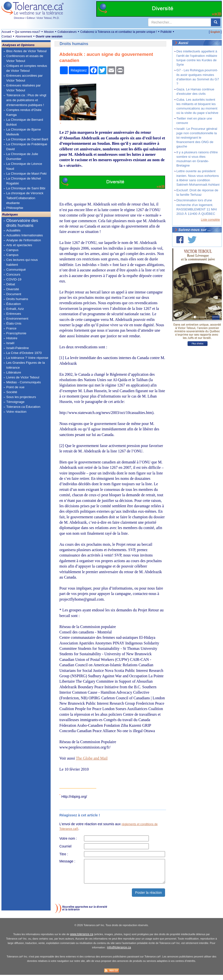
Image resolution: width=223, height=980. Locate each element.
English (215, 32)
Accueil (7, 32)
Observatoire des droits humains (22, 223)
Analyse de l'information (24, 240)
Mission (49, 32)
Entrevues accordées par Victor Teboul (25, 78)
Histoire (12, 338)
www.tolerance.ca (82, 939)
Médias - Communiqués (24, 382)
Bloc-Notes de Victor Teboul (27, 51)
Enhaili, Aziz (15, 309)
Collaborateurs (67, 32)
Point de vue (15, 387)
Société (12, 392)
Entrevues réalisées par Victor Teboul (24, 88)
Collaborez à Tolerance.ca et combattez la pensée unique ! (119, 32)
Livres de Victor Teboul (23, 377)
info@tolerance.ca (119, 953)
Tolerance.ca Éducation (23, 407)
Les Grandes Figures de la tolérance (26, 365)
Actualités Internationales (25, 235)
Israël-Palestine (18, 348)
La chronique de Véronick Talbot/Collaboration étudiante (25, 198)
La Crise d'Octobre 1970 (24, 353)
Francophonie (16, 333)
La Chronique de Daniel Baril (27, 139)
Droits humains (17, 299)
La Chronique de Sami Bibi (26, 188)
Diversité (13, 289)
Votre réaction (16, 412)
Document (14, 294)
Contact (7, 36)
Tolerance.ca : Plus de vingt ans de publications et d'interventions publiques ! (26, 100)
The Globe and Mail (92, 758)
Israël (10, 343)
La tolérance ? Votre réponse (27, 358)
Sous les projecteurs (21, 397)
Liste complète (210, 220)
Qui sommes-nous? (28, 32)
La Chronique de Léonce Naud (24, 166)
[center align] (216, 22)
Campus (13, 250)
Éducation (14, 304)
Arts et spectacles (19, 245)
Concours (13, 274)
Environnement (17, 319)
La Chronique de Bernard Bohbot (25, 122)
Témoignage (15, 402)
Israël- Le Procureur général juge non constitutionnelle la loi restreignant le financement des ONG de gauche (197, 138)
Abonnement (24, 36)
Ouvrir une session (49, 36)
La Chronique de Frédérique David (27, 147)
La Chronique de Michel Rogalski (24, 181)
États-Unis (14, 323)
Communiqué (16, 270)
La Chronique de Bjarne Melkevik (24, 132)
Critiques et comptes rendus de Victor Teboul (27, 68)
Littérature (14, 372)
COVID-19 (14, 279)
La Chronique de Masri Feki (27, 174)
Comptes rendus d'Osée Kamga (24, 112)
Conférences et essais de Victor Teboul (25, 58)
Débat (11, 284)
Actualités (14, 230)
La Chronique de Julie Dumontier (22, 156)
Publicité (166, 32)
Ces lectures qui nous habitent (22, 262)
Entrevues (14, 314)
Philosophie (15, 208)
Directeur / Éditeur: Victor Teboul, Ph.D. (37, 18)
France (11, 328)
